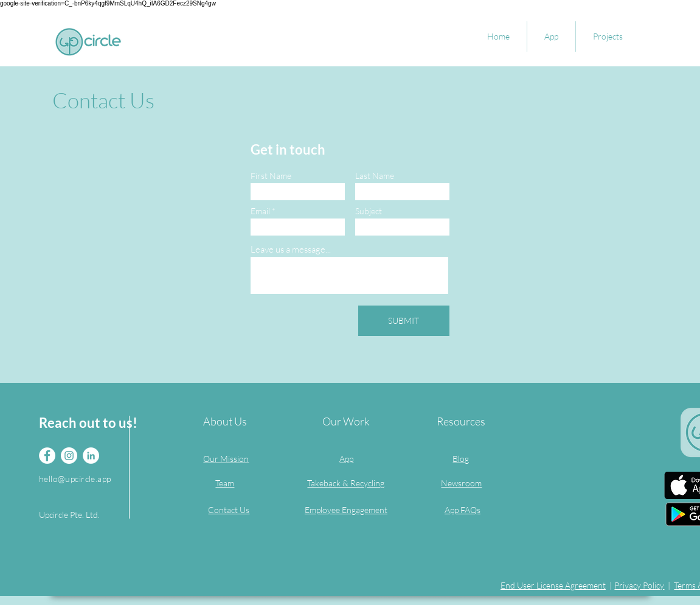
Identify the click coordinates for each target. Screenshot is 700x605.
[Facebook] (47, 456)
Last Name (375, 176)
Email (260, 211)
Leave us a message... (291, 249)
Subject (369, 211)
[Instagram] (69, 456)
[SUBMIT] (404, 321)
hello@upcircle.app (75, 479)
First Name (271, 176)
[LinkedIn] (91, 456)
